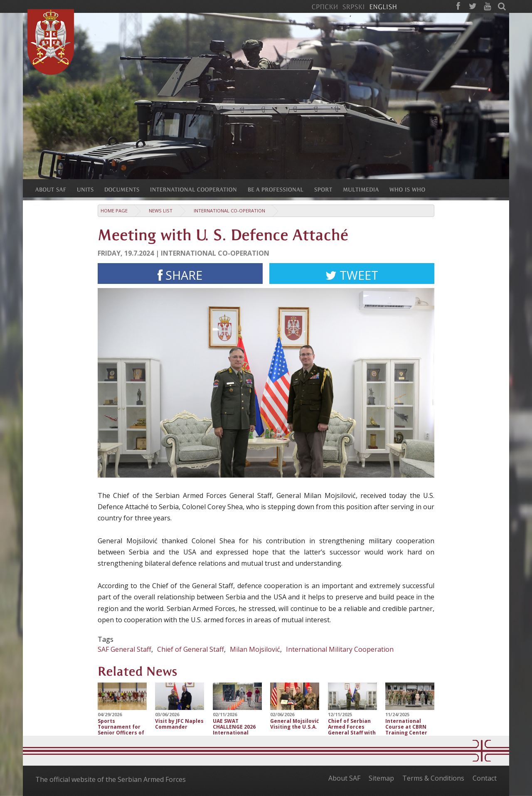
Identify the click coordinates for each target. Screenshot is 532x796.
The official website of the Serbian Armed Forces (111, 779)
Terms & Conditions (433, 778)
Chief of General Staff (191, 649)
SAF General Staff (124, 649)
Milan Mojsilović (255, 649)
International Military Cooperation (340, 649)
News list (161, 211)
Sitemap (381, 778)
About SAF (344, 778)
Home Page (114, 211)
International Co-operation (229, 211)
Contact (485, 778)
